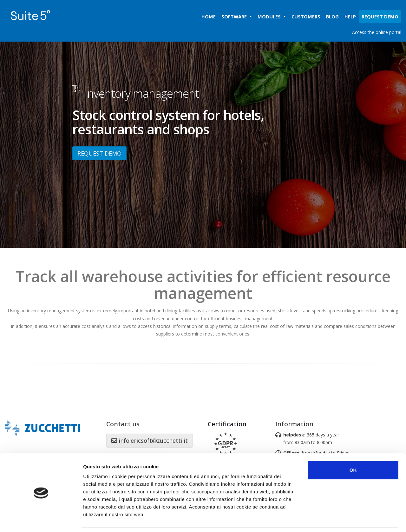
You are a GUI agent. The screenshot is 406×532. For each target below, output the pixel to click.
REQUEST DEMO (99, 153)
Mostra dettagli (337, 519)
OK (353, 449)
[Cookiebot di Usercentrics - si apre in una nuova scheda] (41, 520)
